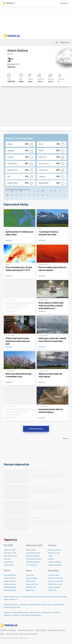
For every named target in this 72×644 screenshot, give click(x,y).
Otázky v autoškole (54, 587)
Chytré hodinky (25, 615)
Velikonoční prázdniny (33, 562)
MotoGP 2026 (30, 590)
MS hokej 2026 (31, 581)
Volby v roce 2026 (9, 550)
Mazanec (51, 559)
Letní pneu (57, 613)
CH (43, 191)
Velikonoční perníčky (55, 562)
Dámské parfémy (47, 613)
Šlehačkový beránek (10, 587)
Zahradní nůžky (46, 605)
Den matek (7, 559)
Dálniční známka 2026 (55, 578)
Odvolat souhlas (12, 634)
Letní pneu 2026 (53, 575)
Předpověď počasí (28, 597)
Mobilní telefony (23, 613)
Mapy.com (18, 597)
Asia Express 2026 (61, 597)
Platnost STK (52, 590)
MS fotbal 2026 (31, 587)
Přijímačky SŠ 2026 (10, 553)
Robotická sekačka (34, 605)
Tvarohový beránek (10, 578)
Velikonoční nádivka (55, 550)
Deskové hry (8, 615)
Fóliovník (7, 607)
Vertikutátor (23, 605)
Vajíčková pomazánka (55, 565)
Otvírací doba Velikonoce (34, 559)
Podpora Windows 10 (10, 600)
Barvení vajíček (31, 550)
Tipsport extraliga (32, 578)
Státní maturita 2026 (10, 556)
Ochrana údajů (41, 630)
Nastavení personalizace (29, 634)
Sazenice (16, 605)
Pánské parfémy (36, 615)
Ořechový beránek (9, 584)
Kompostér (55, 605)
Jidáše (50, 556)
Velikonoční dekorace (33, 556)
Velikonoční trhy (39, 597)
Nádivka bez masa (54, 553)
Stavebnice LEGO (35, 613)
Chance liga (30, 575)
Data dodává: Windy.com (57, 630)
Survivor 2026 (50, 597)
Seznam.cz (64, 3)
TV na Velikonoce (32, 565)
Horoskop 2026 (9, 565)
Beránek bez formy (10, 590)
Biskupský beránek (10, 581)
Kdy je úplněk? (8, 562)
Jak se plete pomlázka (33, 553)
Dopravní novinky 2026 (56, 581)
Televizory (16, 615)
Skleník (62, 605)
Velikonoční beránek (10, 575)
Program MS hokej (32, 584)
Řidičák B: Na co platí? (55, 584)
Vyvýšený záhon (15, 607)
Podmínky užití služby (26, 630)
